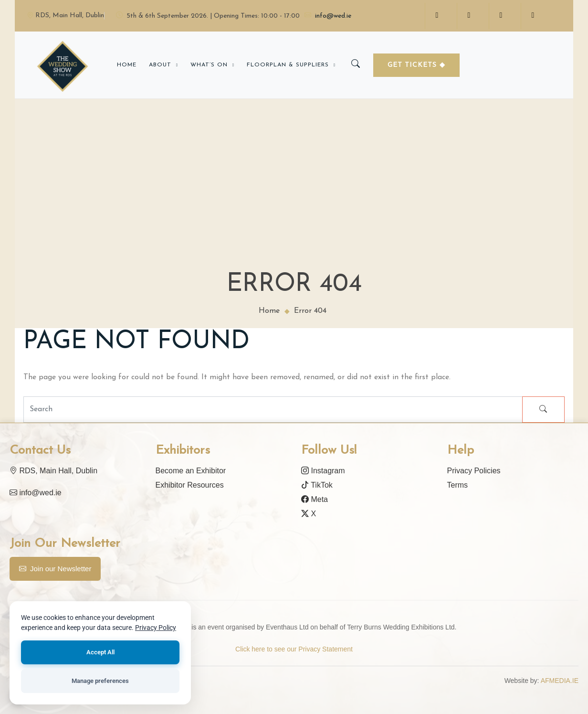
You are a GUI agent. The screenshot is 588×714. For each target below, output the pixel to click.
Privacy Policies (474, 471)
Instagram (323, 471)
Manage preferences (100, 681)
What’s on (209, 65)
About (160, 65)
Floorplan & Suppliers (288, 65)
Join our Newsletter (55, 569)
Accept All (100, 652)
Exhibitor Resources (190, 485)
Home (127, 65)
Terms (458, 485)
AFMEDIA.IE (560, 681)
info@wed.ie (328, 16)
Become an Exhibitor (191, 471)
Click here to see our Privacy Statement (294, 649)
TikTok (317, 485)
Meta (315, 499)
